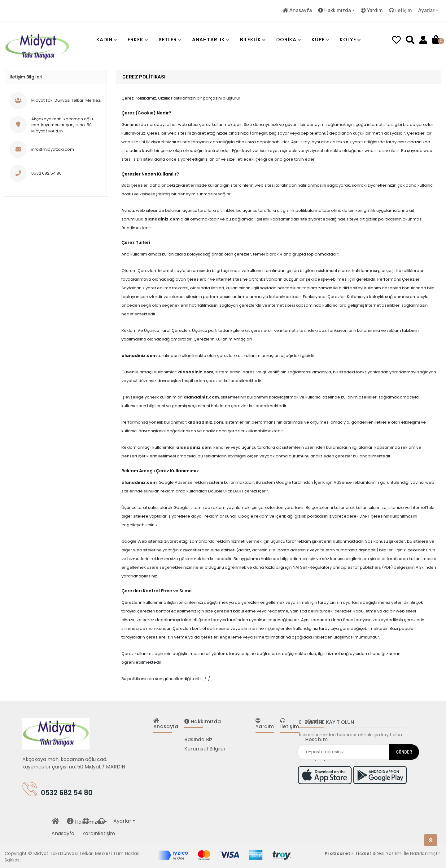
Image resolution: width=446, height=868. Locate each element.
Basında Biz (198, 739)
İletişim (400, 10)
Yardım (372, 10)
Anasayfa (297, 10)
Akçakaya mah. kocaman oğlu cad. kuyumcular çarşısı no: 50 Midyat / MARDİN (74, 763)
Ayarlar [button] (426, 10)
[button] (101, 40)
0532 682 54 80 (57, 792)
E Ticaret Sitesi (368, 853)
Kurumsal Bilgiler (205, 749)
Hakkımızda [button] (334, 10)
